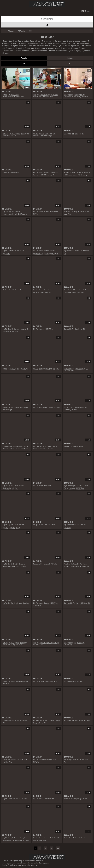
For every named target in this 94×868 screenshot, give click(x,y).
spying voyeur (48, 41)
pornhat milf (7, 51)
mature (75, 175)
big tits (5, 94)
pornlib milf (35, 41)
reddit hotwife (64, 46)
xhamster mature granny (27, 43)
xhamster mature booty (47, 46)
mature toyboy (74, 51)
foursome (36, 564)
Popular (24, 58)
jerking (79, 97)
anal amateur (41, 48)
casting (77, 368)
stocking (5, 762)
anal (35, 94)
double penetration (9, 97)
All (24, 64)
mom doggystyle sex (58, 51)
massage (69, 175)
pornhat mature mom (48, 43)
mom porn (32, 46)
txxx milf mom (19, 46)
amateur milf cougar (69, 48)
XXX (31, 31)
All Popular (22, 31)
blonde (10, 94)
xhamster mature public (77, 41)
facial (35, 449)
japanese (83, 212)
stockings (48, 136)
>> (58, 848)
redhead (24, 214)
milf (19, 97)
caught (83, 94)
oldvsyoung (6, 253)
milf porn (85, 43)
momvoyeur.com (47, 857)
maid (9, 136)
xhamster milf (64, 43)
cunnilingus (54, 173)
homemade (47, 564)
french (66, 488)
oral (19, 214)
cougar (80, 799)
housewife (19, 681)
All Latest (11, 31)
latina (5, 136)
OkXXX (7, 91)
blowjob (77, 94)
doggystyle (49, 133)
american (6, 446)
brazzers (16, 94)
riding (56, 253)
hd (17, 97)
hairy (54, 133)
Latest (70, 58)
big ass (36, 133)
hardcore (24, 133)
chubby (41, 368)
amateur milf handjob (15, 48)
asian (66, 212)
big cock (6, 133)
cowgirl (47, 173)
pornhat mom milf (21, 51)
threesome (45, 97)
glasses (47, 368)
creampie (47, 760)
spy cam (75, 43)
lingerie (50, 407)
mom (23, 97)
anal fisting (76, 46)
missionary (67, 410)
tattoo (17, 331)
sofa (19, 173)
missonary (49, 175)
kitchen (36, 97)
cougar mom (85, 48)
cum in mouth (68, 97)
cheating (11, 368)
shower (12, 331)
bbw (65, 446)
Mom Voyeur (47, 4)
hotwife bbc (60, 41)
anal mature (24, 41)
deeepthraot (24, 838)
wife (51, 97)
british (41, 760)
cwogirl (52, 251)
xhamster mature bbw (39, 51)
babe (66, 290)
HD (70, 64)
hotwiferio (30, 48)
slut (83, 133)
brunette (17, 133)
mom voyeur (54, 48)
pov (15, 136)
